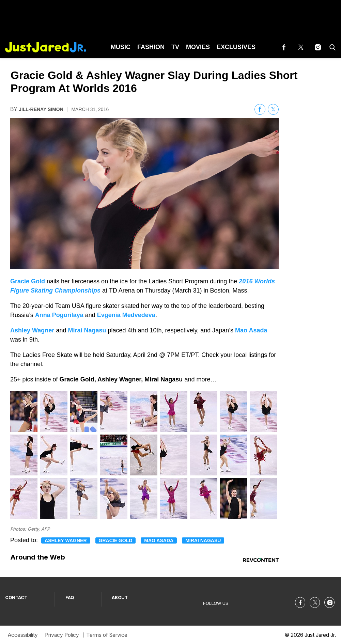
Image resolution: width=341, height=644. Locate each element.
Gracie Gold (116, 540)
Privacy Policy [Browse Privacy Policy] (62, 635)
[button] (331, 47)
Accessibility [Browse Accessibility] (23, 635)
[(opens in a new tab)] (284, 47)
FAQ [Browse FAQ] (70, 598)
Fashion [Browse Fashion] (151, 47)
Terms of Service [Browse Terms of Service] (107, 635)
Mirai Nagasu (203, 540)
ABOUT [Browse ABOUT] (120, 598)
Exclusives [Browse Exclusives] (236, 47)
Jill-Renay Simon (41, 109)
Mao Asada (159, 540)
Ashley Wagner (66, 540)
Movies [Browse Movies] (198, 47)
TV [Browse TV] (175, 47)
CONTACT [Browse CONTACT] (16, 598)
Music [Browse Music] (121, 47)
